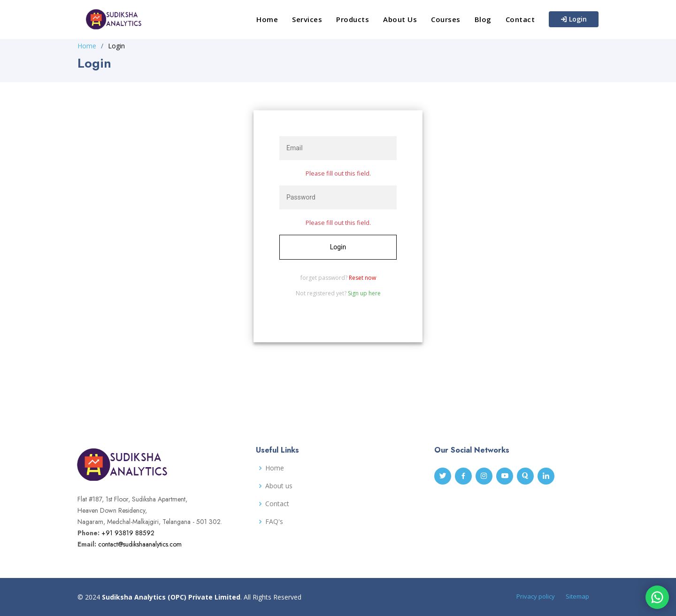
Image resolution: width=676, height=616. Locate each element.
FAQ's (274, 522)
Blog (483, 19)
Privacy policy (536, 596)
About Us (400, 19)
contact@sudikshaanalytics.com (140, 544)
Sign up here (364, 293)
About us (279, 486)
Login (574, 19)
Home (267, 19)
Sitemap (577, 596)
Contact (520, 19)
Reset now (362, 278)
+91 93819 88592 (128, 533)
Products (353, 19)
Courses (446, 19)
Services (307, 19)
